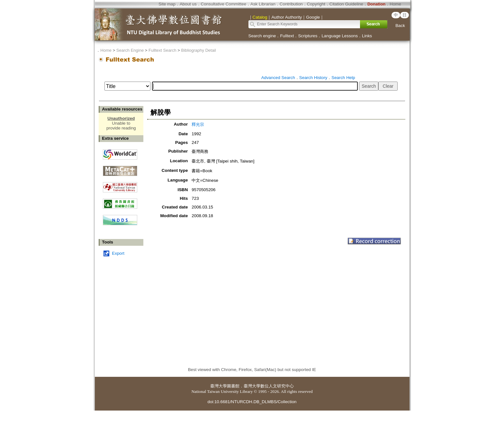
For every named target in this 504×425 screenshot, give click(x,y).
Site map (167, 4)
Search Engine (130, 50)
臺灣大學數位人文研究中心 (269, 386)
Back (400, 26)
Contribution (291, 4)
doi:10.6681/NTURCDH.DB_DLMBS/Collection (252, 402)
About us (188, 4)
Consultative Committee (224, 4)
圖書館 (233, 386)
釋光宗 (198, 124)
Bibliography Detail (199, 50)
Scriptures (308, 36)
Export (118, 253)
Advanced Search (278, 78)
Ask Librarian (263, 4)
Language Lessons (340, 36)
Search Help (343, 78)
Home (395, 4)
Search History (313, 78)
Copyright (316, 4)
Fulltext (287, 36)
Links (367, 36)
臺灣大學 (219, 386)
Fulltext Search (162, 50)
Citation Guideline (346, 4)
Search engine (262, 36)
